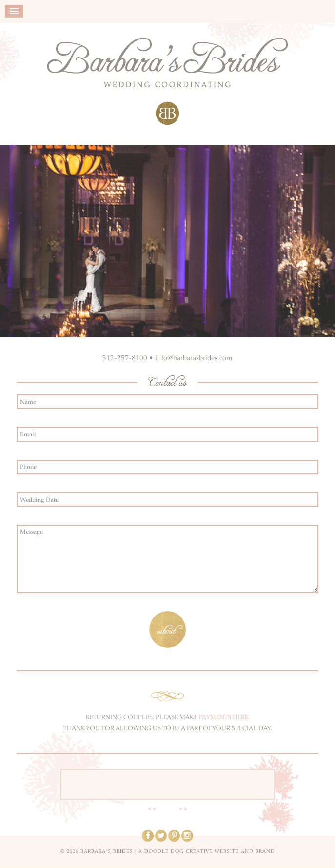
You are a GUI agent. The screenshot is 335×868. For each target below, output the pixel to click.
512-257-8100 (125, 358)
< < (152, 808)
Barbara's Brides (167, 81)
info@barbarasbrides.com (194, 358)
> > (183, 808)
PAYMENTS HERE (224, 717)
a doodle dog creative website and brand (207, 851)
